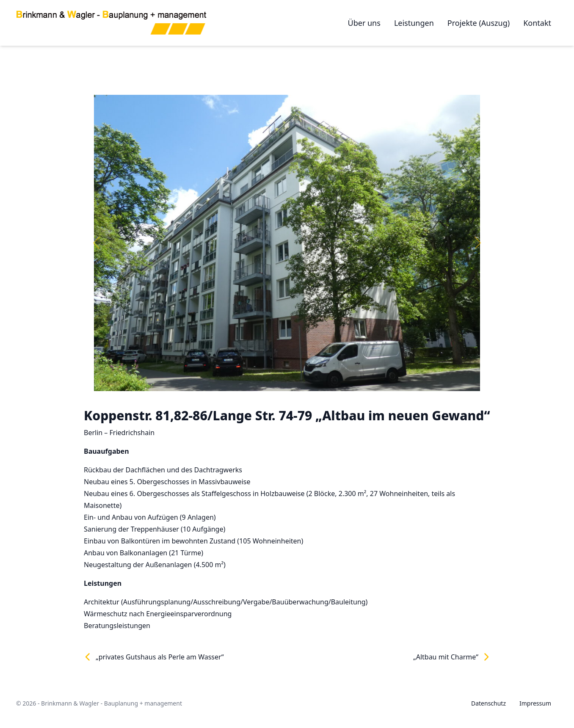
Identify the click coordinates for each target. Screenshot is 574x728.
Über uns (364, 23)
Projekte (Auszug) (479, 23)
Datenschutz (488, 703)
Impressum (535, 703)
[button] (96, 243)
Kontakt (537, 23)
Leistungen (414, 23)
